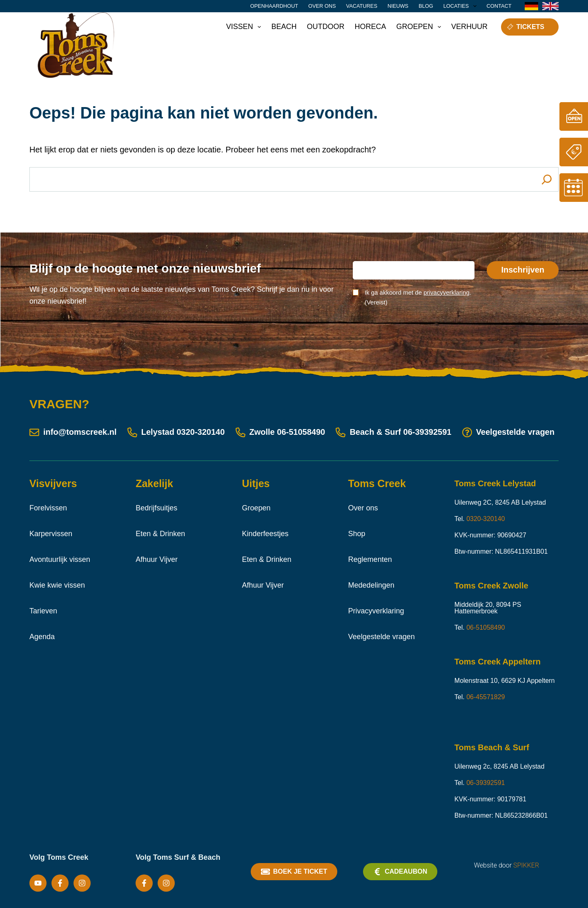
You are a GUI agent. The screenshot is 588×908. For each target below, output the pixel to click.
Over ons (322, 6)
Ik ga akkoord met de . (418, 297)
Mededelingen (371, 585)
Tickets (526, 27)
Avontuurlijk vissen (60, 559)
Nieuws (398, 6)
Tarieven (43, 611)
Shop (357, 534)
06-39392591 (428, 432)
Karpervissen (51, 534)
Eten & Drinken (160, 534)
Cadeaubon (400, 872)
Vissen (245, 27)
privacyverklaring (447, 292)
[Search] (547, 179)
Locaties (462, 6)
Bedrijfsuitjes (156, 508)
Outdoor (325, 27)
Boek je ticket (294, 872)
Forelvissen (48, 508)
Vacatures (362, 6)
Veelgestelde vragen (508, 432)
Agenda (42, 637)
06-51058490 (301, 432)
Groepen (420, 27)
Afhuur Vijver (157, 559)
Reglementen (370, 559)
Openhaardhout (274, 6)
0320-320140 (200, 432)
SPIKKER (526, 865)
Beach (284, 27)
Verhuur (469, 27)
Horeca (370, 27)
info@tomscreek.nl (73, 432)
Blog (426, 6)
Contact (499, 6)
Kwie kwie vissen (57, 585)
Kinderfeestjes (265, 534)
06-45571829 (486, 697)
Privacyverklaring (376, 611)
